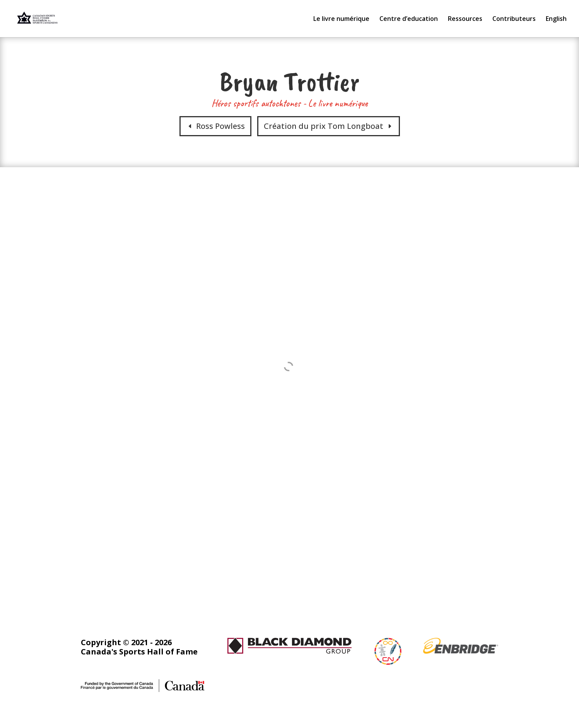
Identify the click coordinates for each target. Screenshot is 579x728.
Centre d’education (409, 19)
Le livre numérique (341, 19)
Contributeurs (514, 19)
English (556, 19)
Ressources (465, 19)
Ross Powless (220, 126)
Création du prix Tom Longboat (324, 126)
